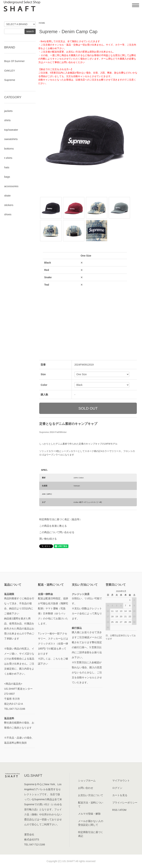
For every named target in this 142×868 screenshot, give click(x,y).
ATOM (123, 810)
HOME (42, 23)
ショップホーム (87, 781)
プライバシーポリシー (125, 803)
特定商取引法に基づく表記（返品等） (61, 519)
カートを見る (120, 795)
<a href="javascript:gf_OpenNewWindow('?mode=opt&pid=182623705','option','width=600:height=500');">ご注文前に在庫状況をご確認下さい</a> (85, 297)
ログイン (117, 788)
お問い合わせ (86, 788)
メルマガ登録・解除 (89, 814)
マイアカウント (121, 781)
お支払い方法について (91, 795)
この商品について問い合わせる (57, 532)
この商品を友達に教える (53, 526)
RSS (115, 810)
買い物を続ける (48, 539)
